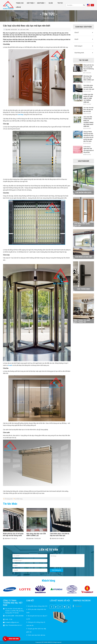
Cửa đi (76, 39)
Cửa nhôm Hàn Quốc (84, 193)
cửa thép (21, 115)
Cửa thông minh (79, 53)
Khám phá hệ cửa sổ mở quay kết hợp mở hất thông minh (13, 535)
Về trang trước (9, 499)
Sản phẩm (40, 3)
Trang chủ (20, 3)
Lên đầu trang (19, 499)
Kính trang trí (78, 46)
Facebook (78, 606)
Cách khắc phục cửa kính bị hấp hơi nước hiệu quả (60, 535)
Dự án (51, 3)
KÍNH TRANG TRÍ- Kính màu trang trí (82, 321)
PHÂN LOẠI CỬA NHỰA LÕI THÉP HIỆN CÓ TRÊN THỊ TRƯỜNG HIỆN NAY (88, 98)
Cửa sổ (76, 32)
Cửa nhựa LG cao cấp (84, 257)
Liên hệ (18, 7)
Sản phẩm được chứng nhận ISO (37, 606)
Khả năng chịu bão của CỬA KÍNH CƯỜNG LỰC (36, 535)
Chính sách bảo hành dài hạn (36, 635)
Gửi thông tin (57, 570)
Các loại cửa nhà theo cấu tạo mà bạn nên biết (88, 110)
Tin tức (60, 3)
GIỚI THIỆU (30, 3)
